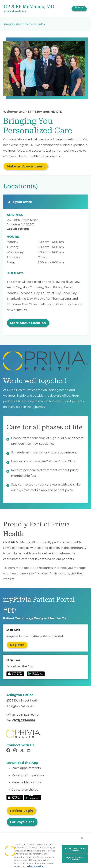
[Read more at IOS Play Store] (15, 674)
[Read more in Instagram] (16, 751)
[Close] (82, 838)
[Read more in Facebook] (9, 751)
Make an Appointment (26, 166)
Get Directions (18, 229)
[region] (45, 850)
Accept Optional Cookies (75, 849)
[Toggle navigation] (79, 9)
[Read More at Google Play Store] (32, 797)
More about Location (28, 323)
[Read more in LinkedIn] (29, 751)
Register (17, 645)
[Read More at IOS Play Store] (15, 797)
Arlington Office (19, 202)
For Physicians (22, 822)
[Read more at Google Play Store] (36, 674)
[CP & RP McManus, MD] (32, 9)
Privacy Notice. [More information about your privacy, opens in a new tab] (35, 866)
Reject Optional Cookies (75, 858)
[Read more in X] (22, 751)
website (9, 579)
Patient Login (21, 811)
